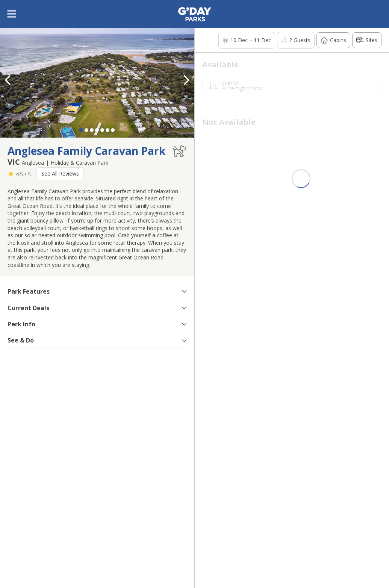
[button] (187, 80)
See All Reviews (60, 174)
